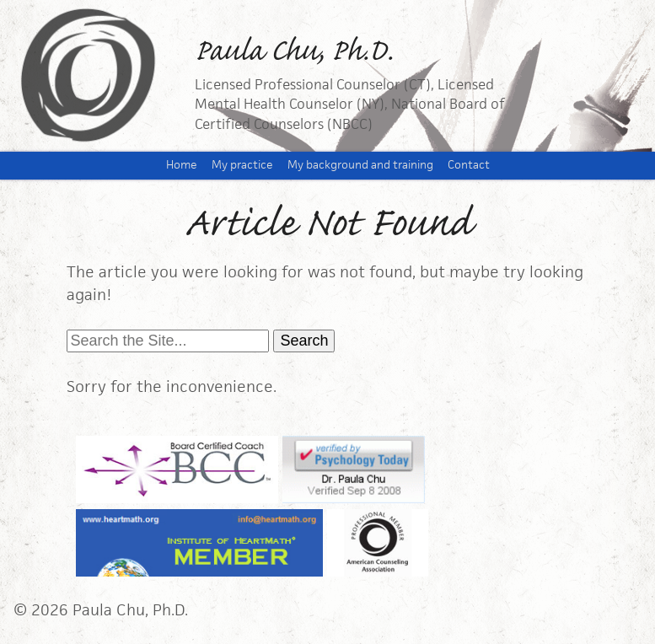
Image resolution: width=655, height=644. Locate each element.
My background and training (360, 165)
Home (182, 165)
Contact (469, 165)
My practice (242, 165)
